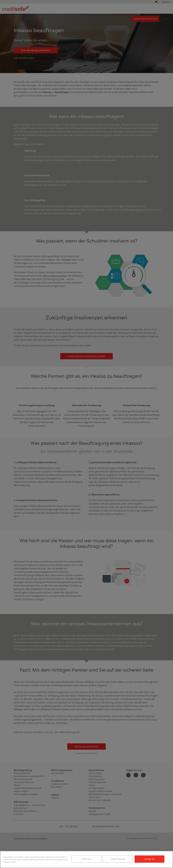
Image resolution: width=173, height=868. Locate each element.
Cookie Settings (118, 859)
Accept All (149, 859)
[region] (87, 859)
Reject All (86, 859)
